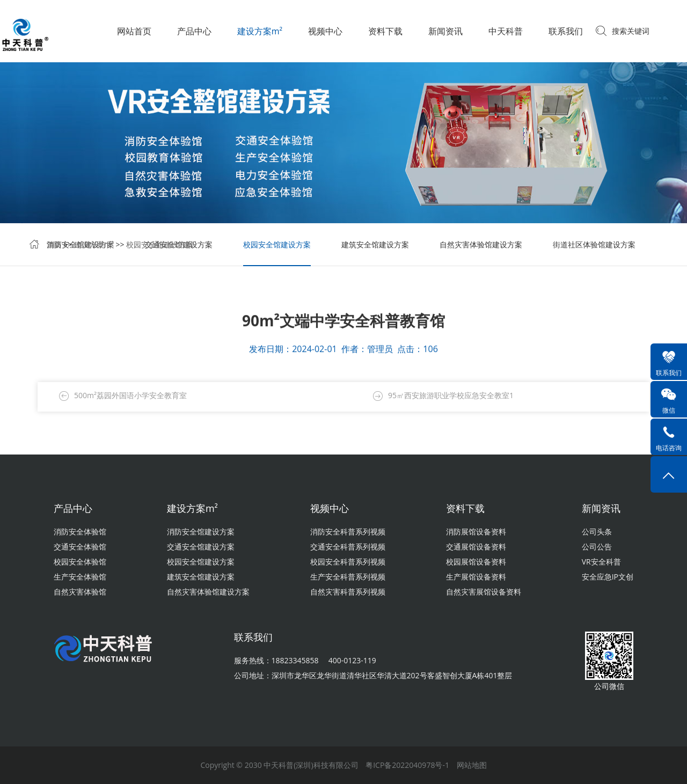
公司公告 (597, 547)
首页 (54, 246)
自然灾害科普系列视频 (348, 592)
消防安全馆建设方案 (201, 532)
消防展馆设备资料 (476, 532)
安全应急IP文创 (608, 577)
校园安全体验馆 (80, 562)
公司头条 (597, 532)
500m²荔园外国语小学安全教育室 (130, 396)
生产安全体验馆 (80, 577)
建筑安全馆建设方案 (375, 246)
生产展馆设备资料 (476, 577)
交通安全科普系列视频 (348, 547)
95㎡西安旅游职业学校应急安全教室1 (451, 396)
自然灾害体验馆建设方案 (481, 246)
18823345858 (295, 660)
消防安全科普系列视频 (348, 532)
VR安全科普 (601, 562)
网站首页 (134, 31)
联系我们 (566, 31)
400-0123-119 (352, 660)
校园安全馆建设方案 (160, 246)
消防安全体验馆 (80, 532)
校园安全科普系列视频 (348, 562)
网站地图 (472, 765)
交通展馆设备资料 (476, 547)
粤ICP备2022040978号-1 (407, 765)
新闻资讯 (445, 31)
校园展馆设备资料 (476, 562)
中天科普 (506, 31)
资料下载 (385, 31)
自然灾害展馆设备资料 (484, 592)
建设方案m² (260, 31)
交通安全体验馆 (80, 547)
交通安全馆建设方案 (201, 547)
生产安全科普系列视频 (348, 577)
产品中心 (194, 31)
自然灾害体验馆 (80, 592)
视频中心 (325, 31)
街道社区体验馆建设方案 (594, 246)
